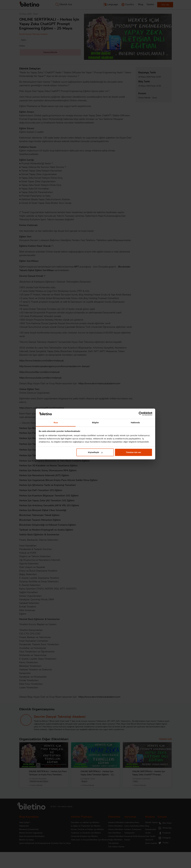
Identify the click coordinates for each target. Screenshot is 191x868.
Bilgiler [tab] (95, 422)
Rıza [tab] (56, 422)
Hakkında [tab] (135, 422)
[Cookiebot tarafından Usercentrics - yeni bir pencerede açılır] (141, 414)
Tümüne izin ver (133, 452)
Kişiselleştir (95, 452)
